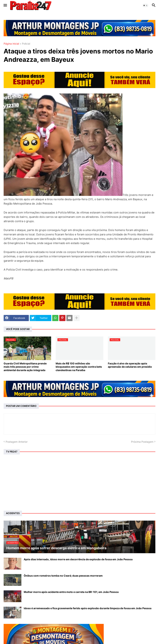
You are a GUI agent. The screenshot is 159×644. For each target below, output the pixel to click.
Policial (26, 44)
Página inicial (11, 44)
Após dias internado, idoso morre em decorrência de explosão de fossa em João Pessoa (78, 559)
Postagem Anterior (17, 442)
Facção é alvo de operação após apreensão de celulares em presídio (130, 365)
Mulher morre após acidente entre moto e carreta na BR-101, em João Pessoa (71, 592)
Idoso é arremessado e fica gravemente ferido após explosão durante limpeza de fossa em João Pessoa (88, 608)
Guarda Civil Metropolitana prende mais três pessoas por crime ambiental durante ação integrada (25, 367)
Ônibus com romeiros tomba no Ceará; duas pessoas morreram (63, 576)
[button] (5, 5)
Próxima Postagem (142, 442)
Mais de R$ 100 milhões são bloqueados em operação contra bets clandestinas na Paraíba (79, 367)
